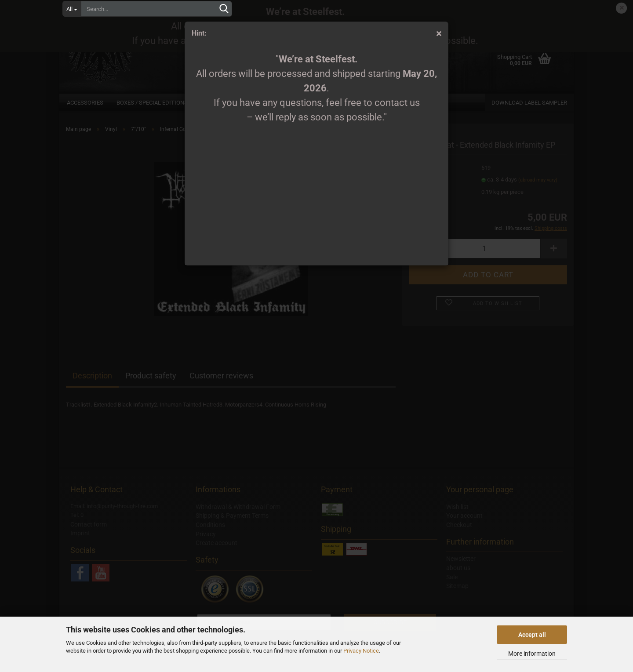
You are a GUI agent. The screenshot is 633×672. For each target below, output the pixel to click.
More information (532, 654)
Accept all (532, 635)
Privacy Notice (361, 651)
